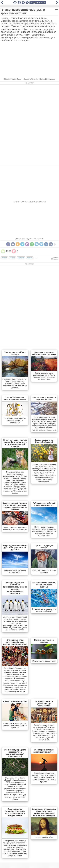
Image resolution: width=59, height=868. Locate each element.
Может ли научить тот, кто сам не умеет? (44, 571)
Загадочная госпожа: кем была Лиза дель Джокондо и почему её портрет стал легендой (44, 812)
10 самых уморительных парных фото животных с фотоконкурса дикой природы (15, 443)
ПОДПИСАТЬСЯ (38, 3)
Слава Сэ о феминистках (15, 701)
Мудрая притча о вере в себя (44, 661)
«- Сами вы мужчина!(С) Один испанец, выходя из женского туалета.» (15, 725)
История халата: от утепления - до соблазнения (44, 704)
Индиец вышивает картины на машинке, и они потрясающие (15, 529)
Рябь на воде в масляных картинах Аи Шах (44, 399)
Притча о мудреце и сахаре (44, 547)
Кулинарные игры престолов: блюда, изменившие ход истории (15, 642)
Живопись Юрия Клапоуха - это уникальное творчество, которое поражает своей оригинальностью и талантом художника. (15, 383)
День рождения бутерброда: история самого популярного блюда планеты (15, 812)
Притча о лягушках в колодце (44, 641)
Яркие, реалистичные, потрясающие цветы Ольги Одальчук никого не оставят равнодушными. (44, 376)
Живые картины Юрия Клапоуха (15, 353)
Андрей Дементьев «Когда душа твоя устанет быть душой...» (15, 548)
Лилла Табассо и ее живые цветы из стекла (15, 399)
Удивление (21, 258)
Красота (12, 258)
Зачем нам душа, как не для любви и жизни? (15, 571)
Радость (30, 258)
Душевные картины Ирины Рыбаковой (44, 441)
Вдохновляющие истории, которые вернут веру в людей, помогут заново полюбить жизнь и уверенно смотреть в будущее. (44, 777)
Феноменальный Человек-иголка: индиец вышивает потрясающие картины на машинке (15, 506)
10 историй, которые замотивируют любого (44, 751)
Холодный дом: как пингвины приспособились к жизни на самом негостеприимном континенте (15, 588)
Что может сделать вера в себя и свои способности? (44, 610)
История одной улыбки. (44, 837)
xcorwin (55, 257)
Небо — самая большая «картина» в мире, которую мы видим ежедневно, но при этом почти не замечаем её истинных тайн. (44, 531)
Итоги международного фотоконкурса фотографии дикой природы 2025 (15, 753)
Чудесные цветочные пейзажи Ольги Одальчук (44, 353)
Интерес (4, 258)
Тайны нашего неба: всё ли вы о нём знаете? (44, 504)
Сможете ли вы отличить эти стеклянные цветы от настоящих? (15, 421)
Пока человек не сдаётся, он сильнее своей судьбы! (44, 585)
